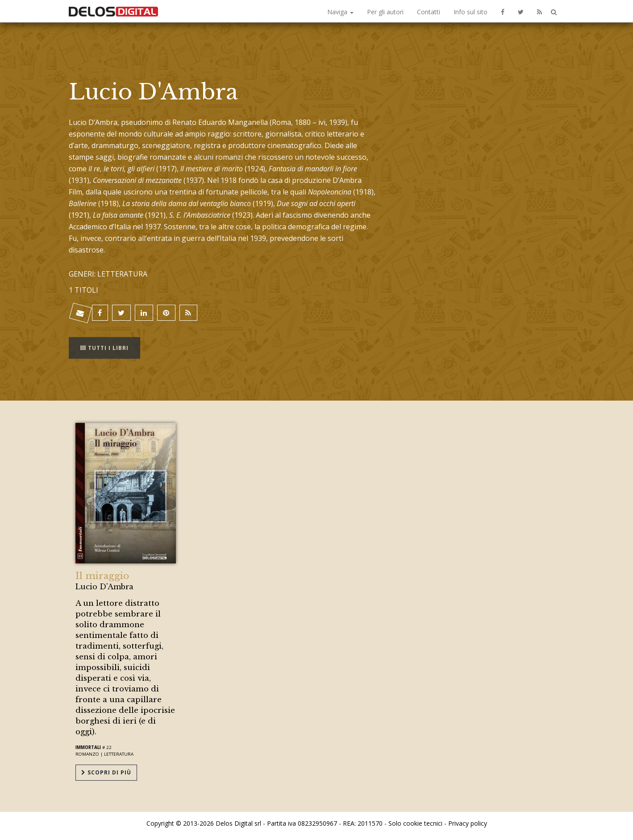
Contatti (429, 12)
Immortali (88, 747)
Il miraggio (102, 576)
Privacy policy (468, 823)
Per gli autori (385, 12)
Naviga (340, 12)
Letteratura (119, 754)
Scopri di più (106, 772)
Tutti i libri (104, 342)
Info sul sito (471, 12)
